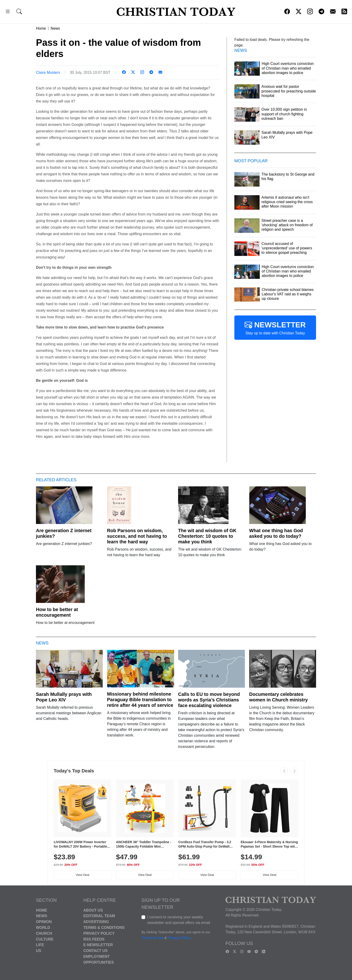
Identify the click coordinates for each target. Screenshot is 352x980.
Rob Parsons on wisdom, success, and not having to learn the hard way (137, 536)
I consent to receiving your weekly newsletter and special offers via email (179, 920)
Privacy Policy (99, 933)
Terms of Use (152, 938)
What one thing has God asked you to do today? (276, 533)
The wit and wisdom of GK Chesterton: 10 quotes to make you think (207, 536)
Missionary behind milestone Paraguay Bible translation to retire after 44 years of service (140, 700)
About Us (93, 910)
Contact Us (95, 951)
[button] (8, 12)
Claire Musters (48, 73)
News (55, 28)
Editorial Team (99, 916)
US (39, 951)
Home (41, 28)
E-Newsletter (98, 945)
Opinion (44, 922)
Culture (45, 939)
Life (40, 945)
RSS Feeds (94, 939)
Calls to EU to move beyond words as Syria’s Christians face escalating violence (209, 700)
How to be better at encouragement (57, 612)
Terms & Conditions (104, 928)
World (43, 928)
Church (44, 933)
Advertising (96, 922)
